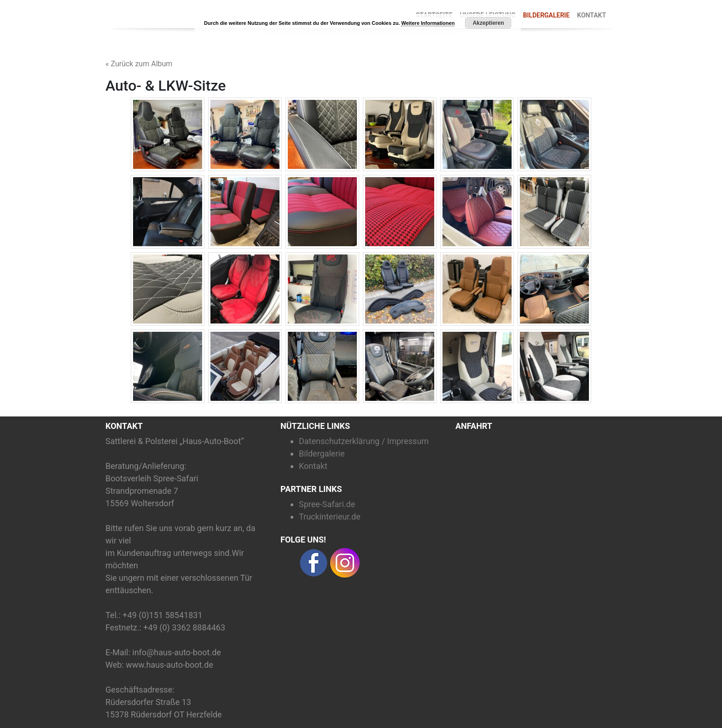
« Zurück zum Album (139, 64)
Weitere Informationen (428, 23)
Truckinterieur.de (330, 517)
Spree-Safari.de (327, 504)
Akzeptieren (488, 23)
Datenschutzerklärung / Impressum (364, 441)
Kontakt (591, 15)
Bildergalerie (547, 15)
